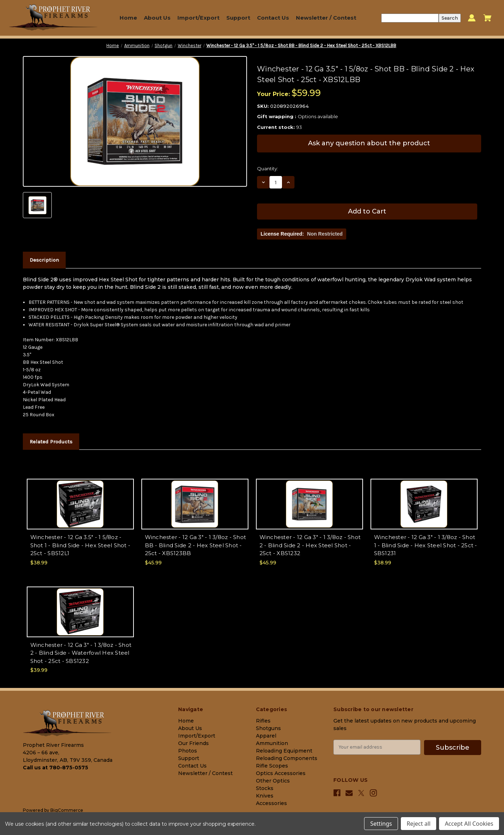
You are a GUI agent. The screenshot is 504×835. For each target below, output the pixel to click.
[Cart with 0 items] (487, 18)
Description (44, 260)
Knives (265, 796)
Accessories (271, 803)
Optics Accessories (281, 773)
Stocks (265, 788)
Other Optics (273, 781)
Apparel (266, 736)
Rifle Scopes (272, 766)
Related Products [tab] (51, 442)
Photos (188, 751)
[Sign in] (472, 18)
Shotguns (268, 728)
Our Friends (193, 743)
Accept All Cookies (469, 824)
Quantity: (268, 168)
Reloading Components (287, 758)
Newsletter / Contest (326, 18)
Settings (381, 824)
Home (128, 18)
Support (238, 18)
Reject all (419, 824)
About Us (157, 18)
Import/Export (198, 18)
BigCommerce (67, 810)
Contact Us (273, 18)
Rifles (263, 721)
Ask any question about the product (369, 143)
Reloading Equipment (284, 751)
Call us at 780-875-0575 (56, 768)
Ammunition (272, 743)
